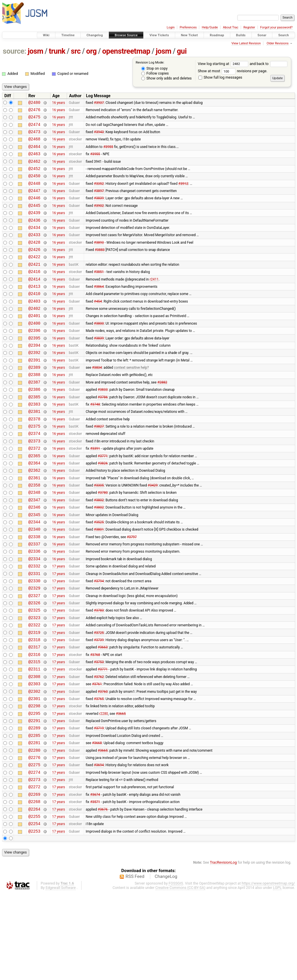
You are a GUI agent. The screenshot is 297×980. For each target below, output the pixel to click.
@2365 (34, 498)
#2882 (162, 416)
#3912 (183, 194)
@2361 (34, 523)
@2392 (34, 383)
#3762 (99, 745)
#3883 (100, 268)
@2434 (34, 243)
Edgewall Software (61, 975)
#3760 (103, 762)
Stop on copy (154, 68)
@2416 (34, 292)
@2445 (34, 218)
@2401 (34, 342)
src (76, 51)
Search (284, 35)
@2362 (34, 515)
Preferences (188, 27)
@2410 (34, 317)
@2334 (34, 613)
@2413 (34, 309)
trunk (57, 51)
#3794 (99, 638)
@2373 (34, 482)
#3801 (99, 581)
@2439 (34, 226)
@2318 (34, 704)
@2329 (34, 646)
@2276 (34, 836)
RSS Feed (135, 963)
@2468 (34, 144)
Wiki (46, 35)
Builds (241, 35)
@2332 (34, 622)
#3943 (99, 136)
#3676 (103, 893)
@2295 (34, 786)
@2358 (34, 531)
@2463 (34, 161)
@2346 (34, 556)
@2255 (34, 902)
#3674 (95, 877)
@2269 (34, 877)
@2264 (34, 893)
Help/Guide (210, 27)
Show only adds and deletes (166, 78)
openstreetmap (126, 51)
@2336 (34, 605)
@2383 (34, 441)
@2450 (34, 185)
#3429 (153, 531)
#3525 (99, 572)
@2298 (34, 778)
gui (182, 51)
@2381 (34, 449)
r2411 (154, 301)
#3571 (95, 885)
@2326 (34, 663)
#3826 (103, 506)
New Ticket (190, 35)
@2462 (34, 169)
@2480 (34, 103)
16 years (58, 103)
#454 (98, 325)
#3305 (99, 531)
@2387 (34, 416)
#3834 (97, 399)
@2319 (34, 696)
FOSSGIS (176, 970)
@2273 (34, 860)
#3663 (103, 712)
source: (15, 51)
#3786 (103, 432)
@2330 (34, 638)
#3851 (99, 292)
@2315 (34, 729)
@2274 (34, 852)
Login (171, 27)
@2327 (34, 655)
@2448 (34, 194)
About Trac (231, 27)
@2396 (34, 358)
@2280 (34, 828)
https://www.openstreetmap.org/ (268, 970)
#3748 (95, 440)
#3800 (99, 350)
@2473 (34, 136)
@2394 (34, 375)
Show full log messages (220, 77)
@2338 (34, 589)
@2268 (34, 885)
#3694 (99, 844)
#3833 (103, 424)
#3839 (99, 210)
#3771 (103, 498)
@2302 (34, 762)
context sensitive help (131, 399)
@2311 (34, 737)
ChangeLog (166, 963)
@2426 (34, 268)
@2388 (34, 407)
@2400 (34, 350)
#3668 (97, 819)
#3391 (95, 490)
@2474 (34, 128)
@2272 (34, 868)
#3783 (99, 671)
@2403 (34, 325)
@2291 (34, 794)
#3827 (99, 465)
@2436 (34, 235)
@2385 (34, 432)
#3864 (99, 309)
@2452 (34, 177)
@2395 (34, 367)
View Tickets (159, 35)
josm (35, 51)
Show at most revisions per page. (233, 71)
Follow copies (155, 73)
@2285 (34, 811)
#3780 (103, 539)
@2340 (34, 580)
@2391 (34, 391)
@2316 (34, 720)
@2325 (34, 671)
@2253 (34, 918)
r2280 (104, 786)
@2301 (34, 770)
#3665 (121, 786)
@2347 (34, 548)
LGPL (277, 975)
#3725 (99, 696)
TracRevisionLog (223, 949)
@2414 (34, 301)
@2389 (34, 399)
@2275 (34, 844)
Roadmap (217, 35)
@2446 (34, 210)
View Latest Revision (246, 43)
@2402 (34, 333)
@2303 (34, 753)
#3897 (99, 202)
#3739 (99, 704)
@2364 (34, 506)
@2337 (34, 597)
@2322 (34, 687)
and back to (269, 64)
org (91, 51)
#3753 (99, 729)
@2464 (34, 152)
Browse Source (126, 35)
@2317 (34, 712)
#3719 (99, 803)
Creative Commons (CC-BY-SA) (181, 975)
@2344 (34, 572)
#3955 (108, 152)
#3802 (99, 547)
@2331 (34, 630)
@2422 (34, 276)
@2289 (34, 803)
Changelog (95, 35)
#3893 (99, 259)
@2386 (34, 424)
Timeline (68, 35)
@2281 (34, 819)
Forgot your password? (276, 27)
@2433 (34, 251)
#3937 (99, 103)
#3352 (99, 194)
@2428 (34, 260)
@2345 (34, 564)
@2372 (34, 490)
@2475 (34, 119)
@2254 (34, 910)
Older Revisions (278, 43)
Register (249, 27)
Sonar (262, 35)
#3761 (97, 753)
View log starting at (224, 64)
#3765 (99, 770)
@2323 (34, 679)
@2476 (34, 111)
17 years (58, 622)
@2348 (34, 539)
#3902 (99, 218)
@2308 (34, 745)
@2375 (34, 465)
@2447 (34, 202)
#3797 (132, 589)
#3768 (95, 720)
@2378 (34, 457)
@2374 (34, 473)
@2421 (34, 284)
